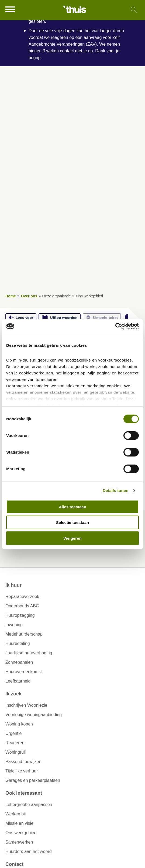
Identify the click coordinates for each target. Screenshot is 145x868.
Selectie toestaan (73, 522)
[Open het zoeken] (134, 10)
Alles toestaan (72, 507)
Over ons (29, 296)
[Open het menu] (11, 9)
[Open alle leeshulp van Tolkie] (129, 318)
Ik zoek (13, 694)
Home (11, 296)
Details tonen (115, 490)
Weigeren (72, 538)
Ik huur (13, 585)
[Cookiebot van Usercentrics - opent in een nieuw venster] (115, 326)
